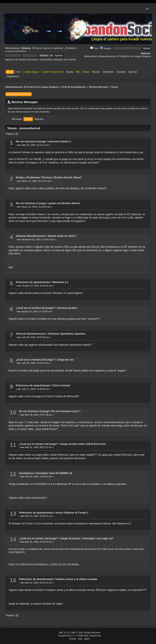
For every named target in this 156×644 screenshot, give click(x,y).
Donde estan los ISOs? (62, 236)
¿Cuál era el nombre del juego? (35, 308)
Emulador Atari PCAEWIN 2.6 (54, 473)
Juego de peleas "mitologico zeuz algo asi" (87, 538)
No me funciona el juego (31, 141)
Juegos (105, 48)
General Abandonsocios (31, 236)
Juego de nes (65, 360)
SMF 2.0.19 (64, 633)
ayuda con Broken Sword (64, 203)
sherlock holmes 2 (60, 141)
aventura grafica (67, 308)
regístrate (58, 48)
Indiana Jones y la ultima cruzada (76, 579)
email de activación (15, 51)
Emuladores (26, 473)
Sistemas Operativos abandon (67, 334)
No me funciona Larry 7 (66, 411)
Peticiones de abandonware (33, 282)
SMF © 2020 (77, 633)
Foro (94, 48)
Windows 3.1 (60, 282)
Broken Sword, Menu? (68, 177)
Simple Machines (92, 633)
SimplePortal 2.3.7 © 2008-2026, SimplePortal (80, 636)
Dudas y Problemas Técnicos (34, 177)
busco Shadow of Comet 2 (72, 513)
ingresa (47, 48)
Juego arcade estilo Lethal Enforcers (83, 444)
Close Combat (61, 385)
